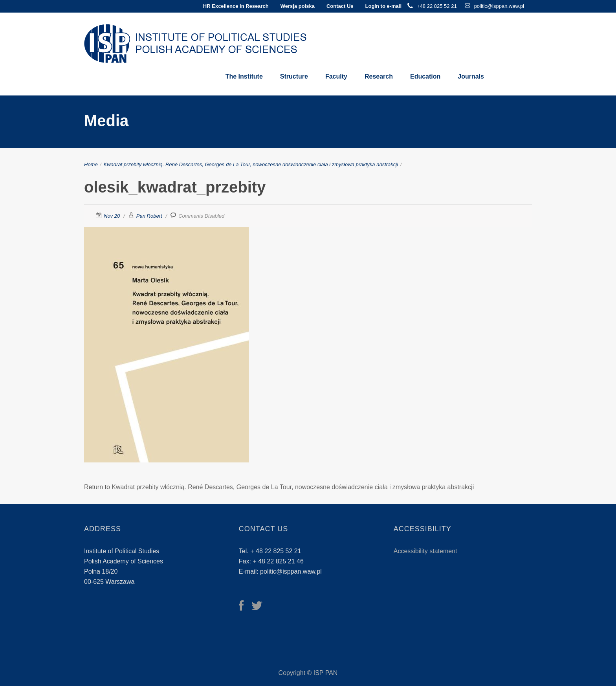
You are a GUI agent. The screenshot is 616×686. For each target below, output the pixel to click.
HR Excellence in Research (236, 6)
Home (91, 164)
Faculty (336, 76)
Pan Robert (149, 216)
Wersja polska (298, 6)
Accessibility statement (425, 551)
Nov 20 (112, 216)
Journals (471, 76)
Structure (294, 76)
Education (425, 76)
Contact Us (340, 6)
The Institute (244, 76)
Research (379, 76)
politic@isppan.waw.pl (499, 6)
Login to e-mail (383, 6)
